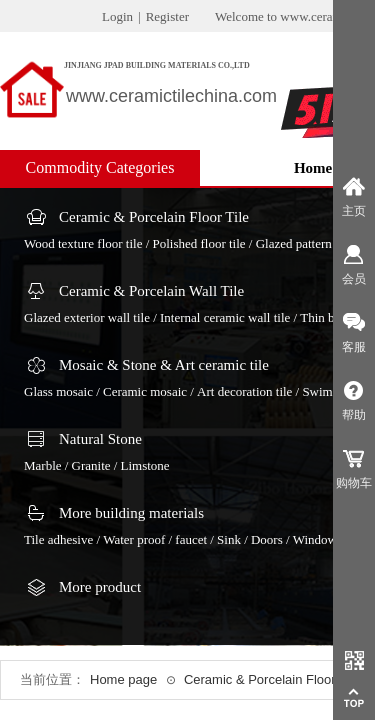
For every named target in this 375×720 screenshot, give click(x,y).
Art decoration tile (244, 391)
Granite (91, 465)
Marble (43, 465)
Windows (317, 539)
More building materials (131, 513)
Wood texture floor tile (83, 243)
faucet (191, 539)
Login (117, 16)
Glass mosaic (58, 391)
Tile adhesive (58, 539)
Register (167, 16)
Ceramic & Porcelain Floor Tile (154, 217)
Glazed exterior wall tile (87, 317)
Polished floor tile (198, 243)
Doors (267, 539)
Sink (229, 539)
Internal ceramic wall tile (225, 317)
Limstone (145, 465)
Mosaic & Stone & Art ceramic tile (164, 365)
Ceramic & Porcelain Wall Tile (151, 291)
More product (100, 587)
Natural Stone (100, 439)
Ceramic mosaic (145, 391)
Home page (123, 679)
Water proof (134, 539)
